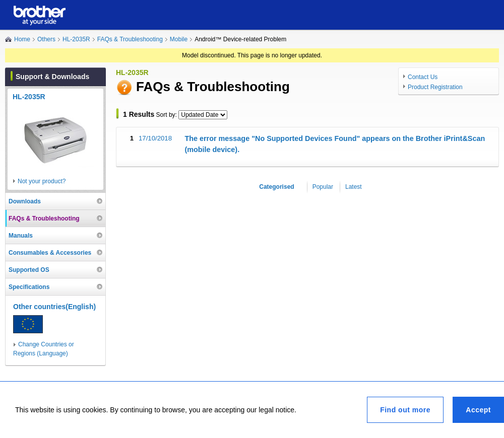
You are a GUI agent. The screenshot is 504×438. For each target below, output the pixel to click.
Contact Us (423, 77)
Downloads (25, 201)
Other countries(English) (54, 307)
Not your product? (42, 181)
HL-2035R (76, 39)
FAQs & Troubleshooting (130, 39)
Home (22, 39)
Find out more (405, 410)
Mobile (179, 39)
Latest (354, 187)
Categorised (276, 187)
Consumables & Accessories (50, 253)
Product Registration (435, 87)
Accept (478, 410)
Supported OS (29, 270)
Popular (323, 187)
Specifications (29, 287)
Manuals (21, 236)
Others (46, 39)
